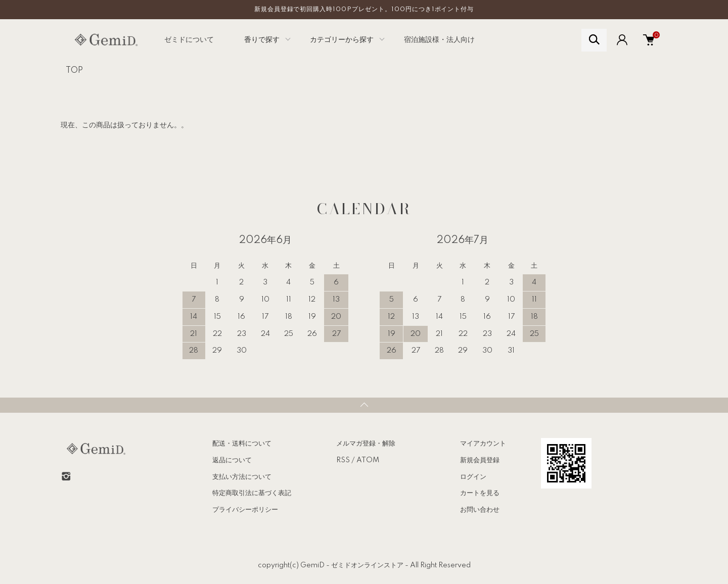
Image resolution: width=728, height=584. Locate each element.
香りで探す (262, 40)
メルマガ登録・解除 (366, 444)
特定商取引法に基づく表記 (252, 493)
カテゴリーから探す (342, 40)
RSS (343, 460)
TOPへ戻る (364, 405)
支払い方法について (242, 477)
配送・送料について (242, 444)
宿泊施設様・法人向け (439, 40)
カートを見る (480, 493)
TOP (74, 71)
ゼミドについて (189, 40)
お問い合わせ (480, 510)
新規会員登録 (480, 460)
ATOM (368, 460)
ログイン (473, 477)
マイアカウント (483, 444)
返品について (232, 460)
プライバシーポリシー (245, 510)
